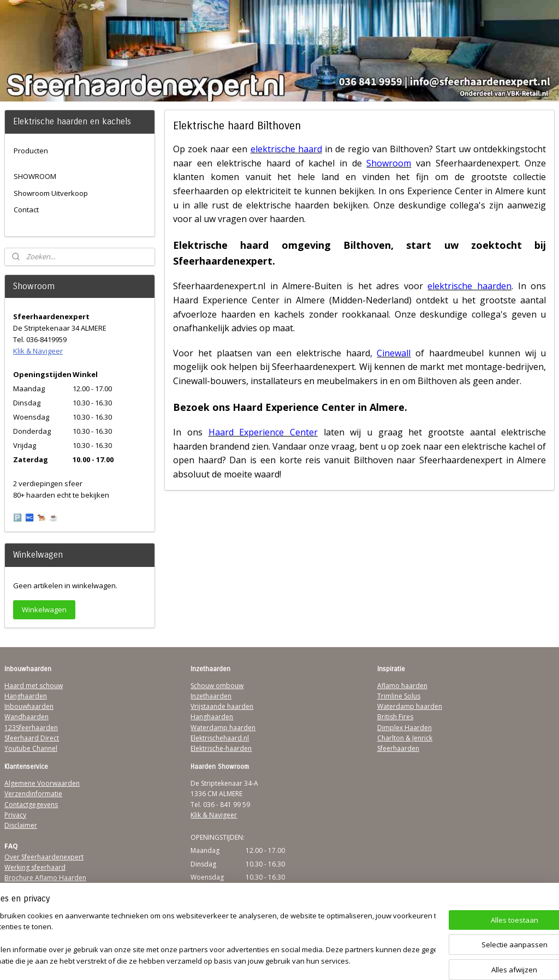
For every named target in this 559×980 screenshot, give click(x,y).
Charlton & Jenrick (405, 738)
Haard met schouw (34, 686)
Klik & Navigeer (38, 351)
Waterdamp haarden (223, 728)
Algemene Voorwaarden (42, 783)
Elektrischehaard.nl (220, 738)
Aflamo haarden (402, 686)
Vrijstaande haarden (222, 706)
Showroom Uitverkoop (51, 193)
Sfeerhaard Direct (32, 738)
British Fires (395, 717)
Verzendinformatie (33, 794)
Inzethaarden (211, 696)
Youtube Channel (31, 748)
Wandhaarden (26, 717)
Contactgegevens (31, 805)
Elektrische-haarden (221, 748)
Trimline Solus (399, 696)
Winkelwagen (44, 609)
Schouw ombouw (217, 686)
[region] (207, 939)
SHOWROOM (35, 176)
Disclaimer (21, 825)
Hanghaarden (26, 696)
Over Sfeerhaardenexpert (44, 857)
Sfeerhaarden (398, 748)
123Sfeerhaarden (31, 728)
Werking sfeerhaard (35, 867)
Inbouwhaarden (29, 706)
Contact (26, 210)
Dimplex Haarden (405, 728)
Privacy (15, 815)
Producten (31, 151)
